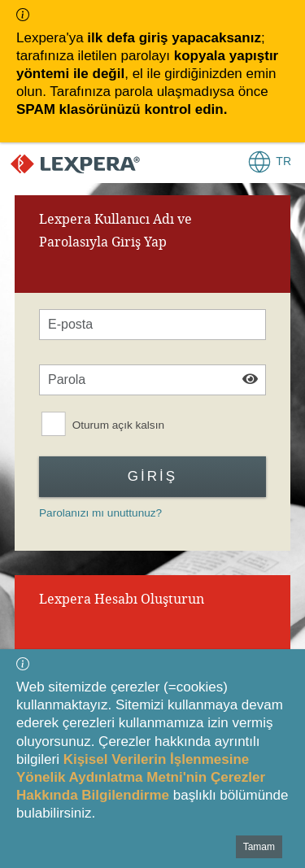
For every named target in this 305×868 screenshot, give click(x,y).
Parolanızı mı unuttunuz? (100, 513)
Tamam (259, 847)
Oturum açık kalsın (118, 425)
